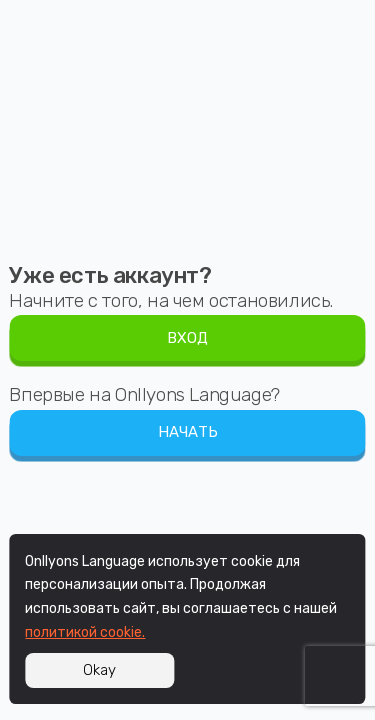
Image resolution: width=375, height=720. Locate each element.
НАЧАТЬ (188, 432)
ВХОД (187, 338)
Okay (99, 670)
